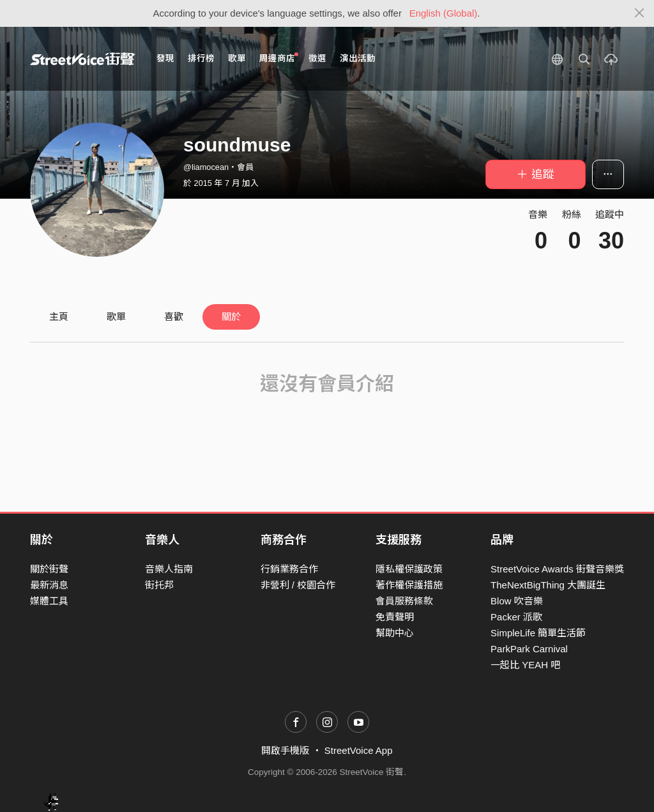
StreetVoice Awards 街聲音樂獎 (557, 569)
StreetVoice (83, 59)
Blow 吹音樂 (517, 601)
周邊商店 (279, 58)
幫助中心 (395, 633)
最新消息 (49, 585)
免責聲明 (395, 617)
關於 (231, 317)
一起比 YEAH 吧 (525, 665)
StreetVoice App (359, 750)
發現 (165, 58)
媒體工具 (49, 601)
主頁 (59, 317)
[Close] (640, 13)
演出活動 (358, 58)
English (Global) (444, 13)
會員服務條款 (404, 601)
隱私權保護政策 (409, 569)
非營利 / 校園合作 (298, 585)
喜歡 (174, 317)
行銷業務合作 (289, 569)
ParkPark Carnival (529, 649)
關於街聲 (49, 569)
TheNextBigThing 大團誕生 (548, 585)
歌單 (237, 58)
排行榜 (201, 58)
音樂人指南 (169, 569)
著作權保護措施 (409, 585)
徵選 (317, 58)
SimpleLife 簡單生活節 (538, 633)
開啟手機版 (285, 750)
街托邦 (159, 585)
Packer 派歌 (516, 617)
